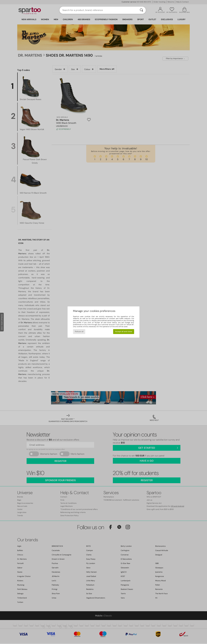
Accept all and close (124, 331)
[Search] (141, 10)
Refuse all (79, 331)
